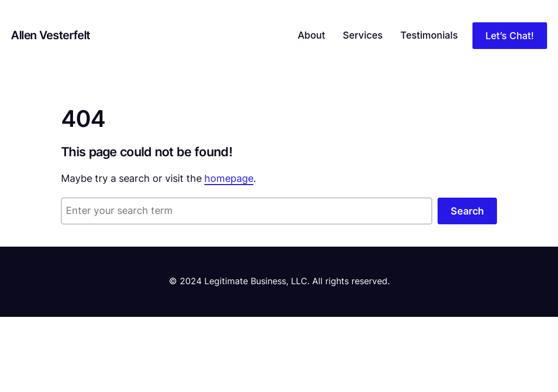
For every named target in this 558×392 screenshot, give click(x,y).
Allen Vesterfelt (50, 35)
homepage (229, 178)
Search (467, 211)
